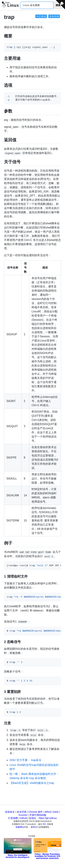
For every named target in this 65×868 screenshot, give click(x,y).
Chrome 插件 (36, 812)
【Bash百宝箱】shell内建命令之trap (32, 783)
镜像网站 (20, 827)
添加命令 (10, 812)
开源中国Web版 (38, 815)
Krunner (23, 815)
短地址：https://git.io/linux (43, 818)
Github (23, 818)
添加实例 (54, 16)
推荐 (33, 827)
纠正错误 (41, 16)
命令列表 (22, 812)
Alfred (48, 812)
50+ (45, 824)
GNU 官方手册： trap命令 (25, 760)
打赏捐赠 (13, 818)
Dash (56, 812)
